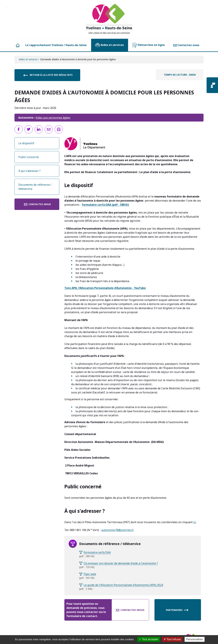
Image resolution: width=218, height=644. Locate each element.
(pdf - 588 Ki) (105, 205)
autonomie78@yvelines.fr (118, 530)
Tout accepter (149, 639)
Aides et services (110, 45)
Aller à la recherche (7, 13)
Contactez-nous (186, 45)
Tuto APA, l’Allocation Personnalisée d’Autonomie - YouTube (105, 288)
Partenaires (177, 610)
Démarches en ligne (149, 45)
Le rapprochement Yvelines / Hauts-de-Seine (56, 45)
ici (195, 522)
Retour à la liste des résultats (48, 75)
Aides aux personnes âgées (53, 118)
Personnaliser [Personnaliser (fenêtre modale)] (195, 639)
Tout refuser (172, 639)
